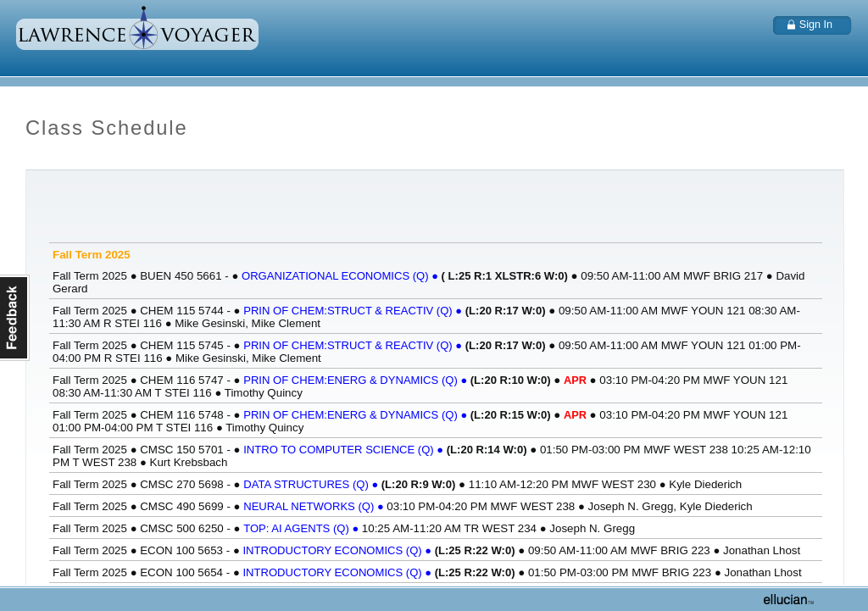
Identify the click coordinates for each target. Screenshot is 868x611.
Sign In (816, 25)
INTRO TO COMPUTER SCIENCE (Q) (345, 450)
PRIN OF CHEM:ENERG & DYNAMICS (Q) (357, 380)
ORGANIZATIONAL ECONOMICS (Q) (342, 276)
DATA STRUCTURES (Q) (312, 484)
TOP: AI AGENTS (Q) (303, 528)
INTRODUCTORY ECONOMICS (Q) (338, 550)
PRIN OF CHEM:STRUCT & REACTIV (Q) (354, 311)
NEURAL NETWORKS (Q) (315, 506)
